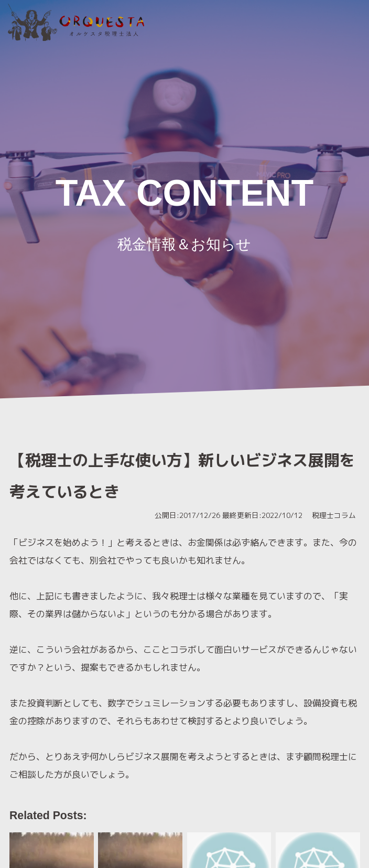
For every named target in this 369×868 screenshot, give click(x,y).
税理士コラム (333, 515)
